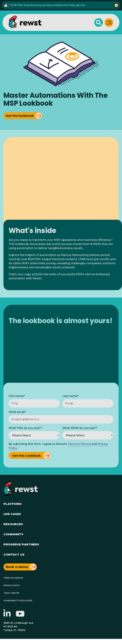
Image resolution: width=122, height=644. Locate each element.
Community (13, 534)
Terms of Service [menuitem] (13, 578)
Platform (12, 503)
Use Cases (12, 514)
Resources (13, 524)
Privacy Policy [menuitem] (12, 585)
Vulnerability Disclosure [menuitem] (18, 600)
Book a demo (17, 567)
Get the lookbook (20, 116)
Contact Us (14, 554)
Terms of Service (80, 444)
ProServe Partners (21, 544)
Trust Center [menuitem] (11, 593)
